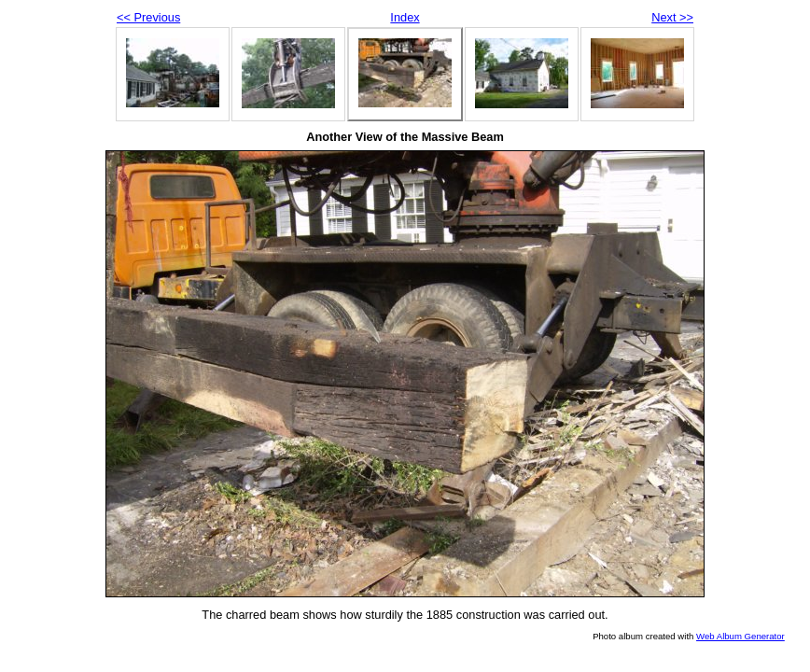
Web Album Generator (740, 636)
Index (405, 17)
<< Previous (148, 17)
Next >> (672, 17)
